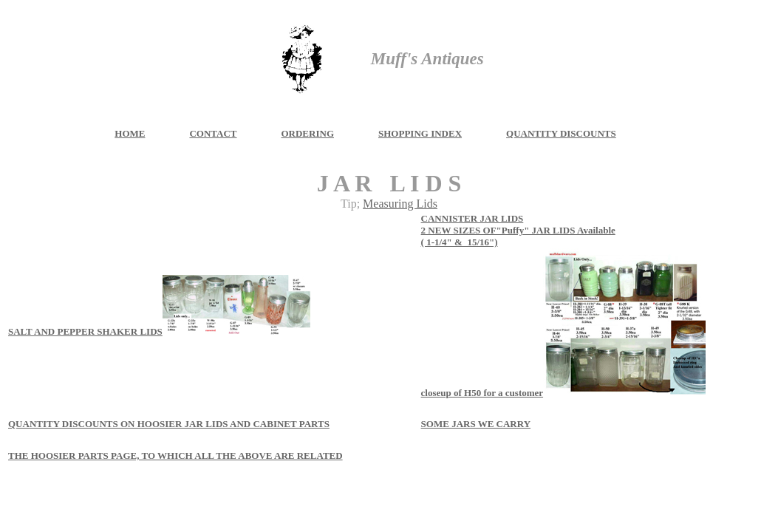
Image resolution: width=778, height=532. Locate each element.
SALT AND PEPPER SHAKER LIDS (85, 331)
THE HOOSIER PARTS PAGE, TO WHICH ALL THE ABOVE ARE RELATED (175, 456)
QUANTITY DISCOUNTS (561, 133)
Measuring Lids (400, 204)
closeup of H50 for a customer (482, 393)
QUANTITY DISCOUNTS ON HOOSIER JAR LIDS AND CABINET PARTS (169, 424)
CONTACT (213, 133)
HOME (130, 133)
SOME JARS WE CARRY (476, 424)
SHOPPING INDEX (420, 133)
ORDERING (307, 133)
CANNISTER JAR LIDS (472, 218)
